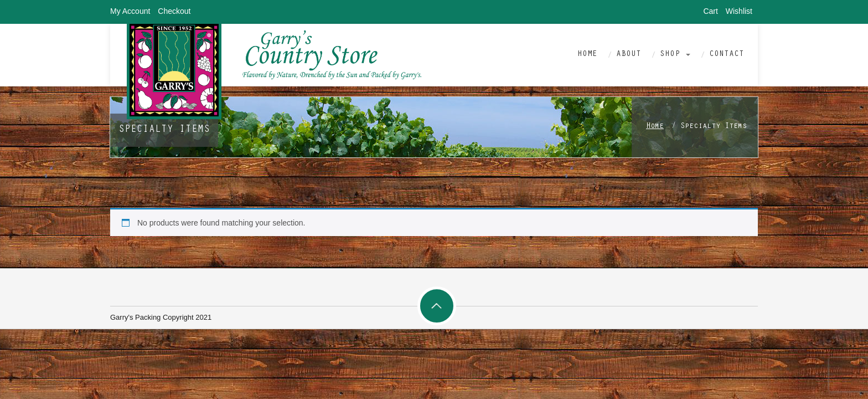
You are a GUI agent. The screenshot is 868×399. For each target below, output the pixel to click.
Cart (710, 11)
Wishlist (739, 11)
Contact (727, 55)
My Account (130, 11)
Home (587, 55)
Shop (675, 55)
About (629, 55)
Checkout (174, 11)
